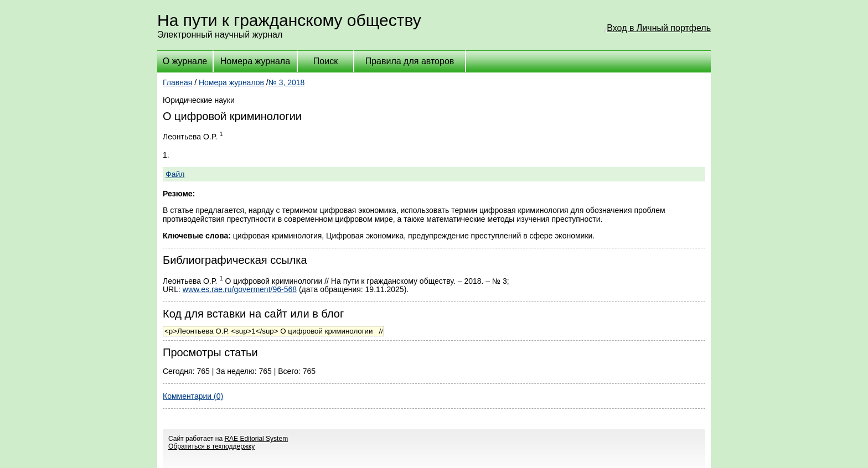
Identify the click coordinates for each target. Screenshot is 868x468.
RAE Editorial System (256, 439)
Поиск (325, 61)
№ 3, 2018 (287, 82)
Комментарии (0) (193, 396)
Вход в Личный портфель (659, 28)
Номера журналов (231, 82)
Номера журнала (255, 61)
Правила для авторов (410, 61)
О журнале (185, 61)
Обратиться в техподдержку (211, 446)
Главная (177, 82)
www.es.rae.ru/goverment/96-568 (240, 289)
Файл (175, 174)
